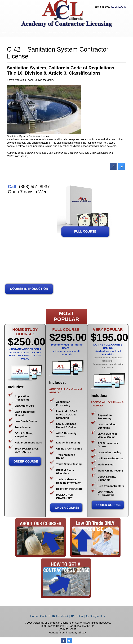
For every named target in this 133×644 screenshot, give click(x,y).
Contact (34, 42)
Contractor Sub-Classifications (100, 33)
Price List (7, 42)
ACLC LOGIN (119, 7)
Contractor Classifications (59, 33)
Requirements (31, 33)
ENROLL (21, 42)
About (15, 33)
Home (5, 33)
